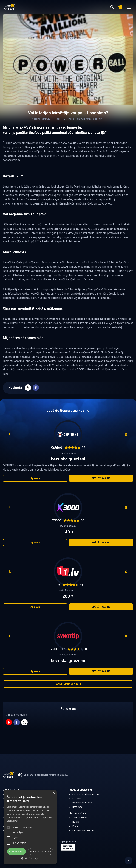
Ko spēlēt (77, 799)
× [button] (54, 793)
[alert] (30, 827)
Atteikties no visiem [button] (41, 851)
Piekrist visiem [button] (17, 851)
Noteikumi (77, 807)
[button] (30, 858)
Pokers (76, 826)
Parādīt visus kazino (68, 684)
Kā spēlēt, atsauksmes (83, 830)
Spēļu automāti (80, 818)
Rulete (76, 822)
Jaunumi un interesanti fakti (86, 794)
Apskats (35, 478)
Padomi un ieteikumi (82, 803)
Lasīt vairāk (12, 821)
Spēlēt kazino (101, 478)
